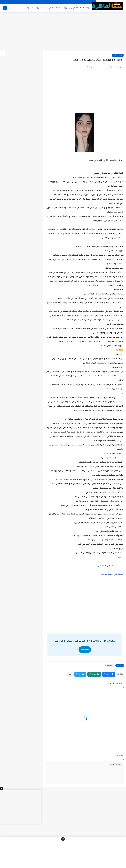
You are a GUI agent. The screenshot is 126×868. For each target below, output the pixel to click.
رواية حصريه (118, 55)
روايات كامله (85, 8)
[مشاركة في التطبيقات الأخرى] (70, 674)
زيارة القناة (85, 650)
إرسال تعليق (115, 765)
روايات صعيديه (33, 8)
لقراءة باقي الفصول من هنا (112, 575)
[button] (109, 674)
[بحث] (5, 8)
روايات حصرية (62, 8)
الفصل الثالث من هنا (104, 566)
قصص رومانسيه (47, 8)
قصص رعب (73, 8)
